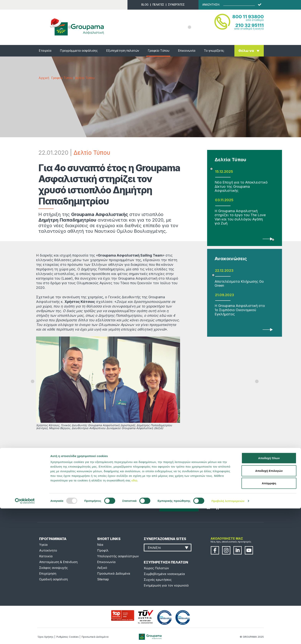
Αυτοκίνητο (48, 550)
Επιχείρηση (48, 573)
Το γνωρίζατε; (214, 51)
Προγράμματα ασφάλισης (79, 51)
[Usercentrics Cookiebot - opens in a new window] (25, 637)
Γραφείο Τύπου (159, 51)
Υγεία (43, 545)
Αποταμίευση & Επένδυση (58, 562)
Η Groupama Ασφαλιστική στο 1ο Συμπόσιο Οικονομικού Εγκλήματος (240, 310)
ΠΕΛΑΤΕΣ (158, 5)
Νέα (100, 545)
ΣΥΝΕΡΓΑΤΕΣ (176, 5)
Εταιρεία (45, 51)
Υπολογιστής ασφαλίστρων (118, 556)
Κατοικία (46, 556)
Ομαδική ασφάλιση (53, 579)
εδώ (134, 616)
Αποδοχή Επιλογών (269, 606)
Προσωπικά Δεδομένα (114, 573)
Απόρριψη (269, 619)
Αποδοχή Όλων (269, 594)
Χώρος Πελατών (156, 568)
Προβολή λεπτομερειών (228, 636)
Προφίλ (103, 550)
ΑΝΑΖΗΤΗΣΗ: (211, 5)
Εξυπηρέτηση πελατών (123, 51)
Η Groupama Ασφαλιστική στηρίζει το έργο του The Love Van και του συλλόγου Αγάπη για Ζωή (240, 217)
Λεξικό (102, 568)
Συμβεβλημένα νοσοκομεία (164, 574)
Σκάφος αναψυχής (53, 568)
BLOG (145, 5)
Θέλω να (246, 51)
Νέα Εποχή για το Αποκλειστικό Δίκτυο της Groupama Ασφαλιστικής (241, 186)
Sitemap (103, 579)
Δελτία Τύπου (85, 78)
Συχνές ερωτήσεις (158, 580)
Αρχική (44, 78)
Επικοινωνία (187, 51)
